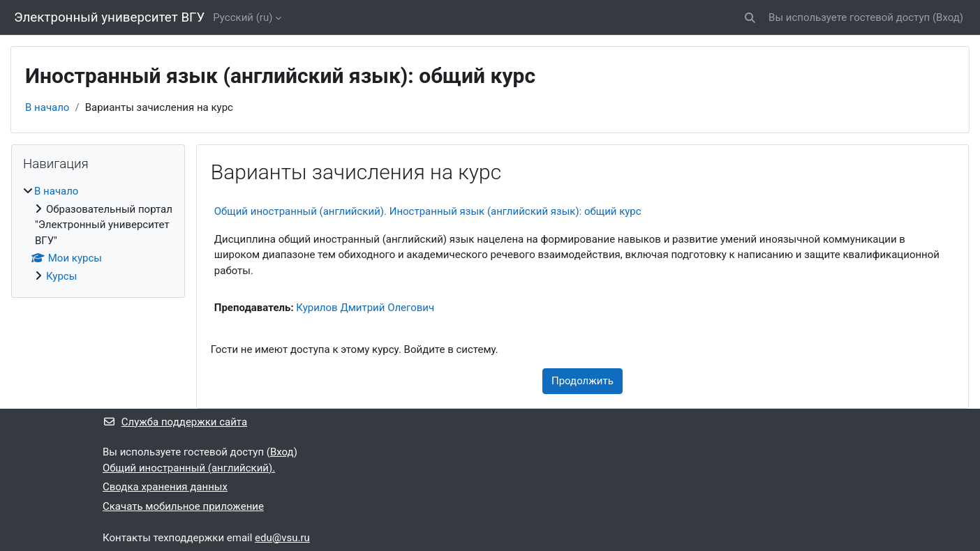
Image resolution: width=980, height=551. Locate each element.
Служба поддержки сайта (175, 422)
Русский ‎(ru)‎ (243, 17)
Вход (948, 17)
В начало (47, 107)
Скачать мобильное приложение (183, 506)
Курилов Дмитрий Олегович (365, 308)
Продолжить (582, 381)
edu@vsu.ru (282, 538)
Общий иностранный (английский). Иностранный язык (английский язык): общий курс (428, 211)
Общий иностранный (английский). (189, 468)
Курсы (61, 276)
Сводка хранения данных (165, 487)
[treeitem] (98, 234)
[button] (750, 18)
